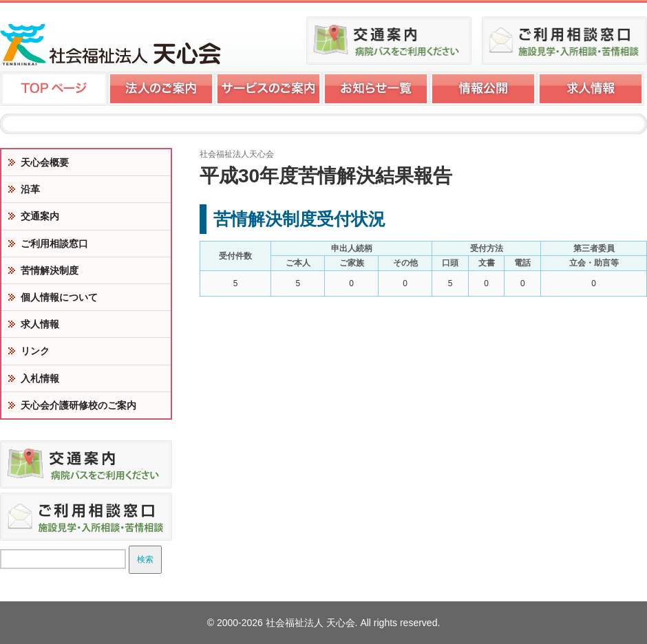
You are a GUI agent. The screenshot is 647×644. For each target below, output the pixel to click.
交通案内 (40, 216)
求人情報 (40, 324)
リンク (35, 351)
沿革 (30, 189)
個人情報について (59, 297)
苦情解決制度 (50, 270)
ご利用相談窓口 (54, 244)
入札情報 (40, 378)
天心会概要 (45, 162)
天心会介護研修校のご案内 (78, 405)
